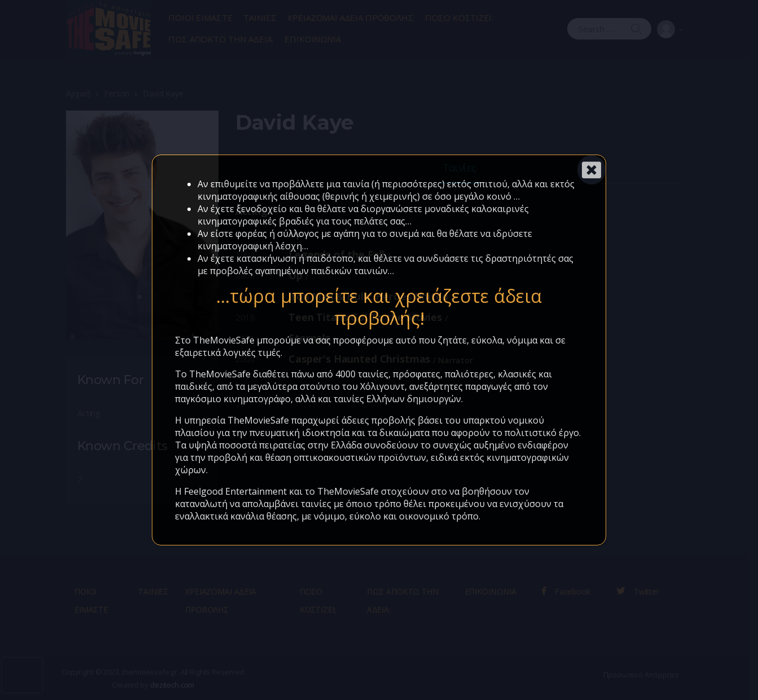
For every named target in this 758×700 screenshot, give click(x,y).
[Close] (591, 170)
